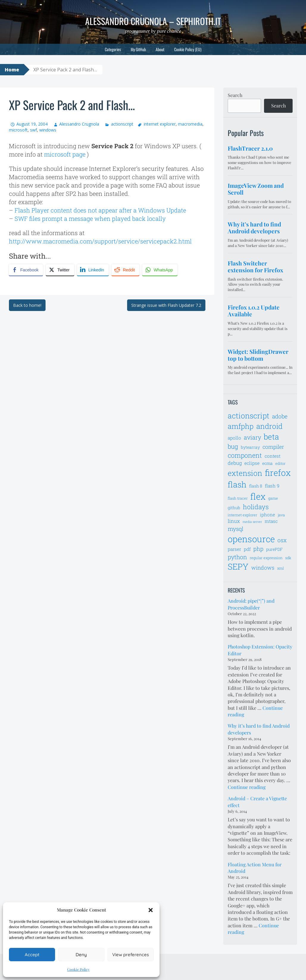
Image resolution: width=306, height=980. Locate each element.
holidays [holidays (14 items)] (256, 507)
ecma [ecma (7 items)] (267, 463)
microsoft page (65, 154)
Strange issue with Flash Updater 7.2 (166, 305)
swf (33, 130)
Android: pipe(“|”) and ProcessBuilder (251, 604)
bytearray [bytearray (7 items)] (250, 447)
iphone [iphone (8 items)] (267, 515)
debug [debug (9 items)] (235, 463)
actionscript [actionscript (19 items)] (249, 416)
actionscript (122, 124)
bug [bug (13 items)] (233, 446)
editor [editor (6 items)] (280, 463)
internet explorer (160, 124)
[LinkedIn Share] (93, 270)
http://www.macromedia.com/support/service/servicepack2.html (100, 241)
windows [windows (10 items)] (263, 568)
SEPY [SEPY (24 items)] (238, 566)
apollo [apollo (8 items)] (234, 438)
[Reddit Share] (125, 270)
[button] (151, 910)
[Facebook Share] (26, 270)
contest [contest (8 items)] (273, 456)
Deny (81, 955)
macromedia (190, 124)
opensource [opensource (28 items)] (251, 539)
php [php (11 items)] (258, 549)
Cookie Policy (78, 969)
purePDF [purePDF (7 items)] (274, 549)
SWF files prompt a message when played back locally (90, 218)
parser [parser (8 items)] (234, 549)
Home (12, 70)
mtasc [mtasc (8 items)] (271, 521)
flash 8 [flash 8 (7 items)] (256, 486)
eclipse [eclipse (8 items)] (252, 463)
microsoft (18, 130)
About (160, 49)
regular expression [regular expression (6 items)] (266, 558)
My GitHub (138, 49)
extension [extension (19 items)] (245, 473)
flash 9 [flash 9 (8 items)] (272, 486)
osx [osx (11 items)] (282, 540)
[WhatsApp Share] (160, 270)
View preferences (131, 955)
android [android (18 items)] (269, 426)
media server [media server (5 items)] (252, 522)
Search (235, 95)
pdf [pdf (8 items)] (247, 549)
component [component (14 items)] (245, 455)
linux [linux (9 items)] (234, 521)
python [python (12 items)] (237, 557)
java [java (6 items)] (281, 515)
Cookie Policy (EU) (188, 49)
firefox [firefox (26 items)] (278, 473)
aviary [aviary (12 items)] (252, 437)
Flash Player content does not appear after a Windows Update (100, 210)
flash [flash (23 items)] (237, 484)
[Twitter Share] (60, 270)
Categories (113, 49)
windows (48, 130)
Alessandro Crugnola (79, 124)
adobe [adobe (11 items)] (280, 416)
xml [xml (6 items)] (281, 568)
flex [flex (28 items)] (258, 496)
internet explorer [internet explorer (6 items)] (242, 515)
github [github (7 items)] (234, 508)
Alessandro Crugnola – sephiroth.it (153, 21)
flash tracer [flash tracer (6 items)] (238, 498)
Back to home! (27, 305)
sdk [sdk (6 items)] (288, 558)
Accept (32, 955)
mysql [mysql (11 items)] (236, 529)
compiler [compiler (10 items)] (273, 447)
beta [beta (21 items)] (271, 437)
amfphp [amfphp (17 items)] (241, 426)
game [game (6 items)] (273, 498)
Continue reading (247, 787)
